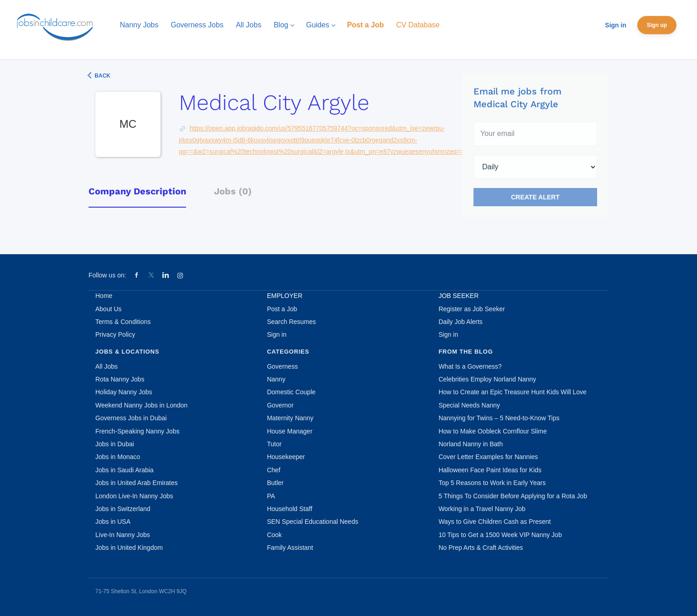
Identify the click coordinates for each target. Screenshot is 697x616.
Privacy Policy (115, 334)
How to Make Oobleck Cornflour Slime (492, 431)
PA (271, 496)
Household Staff (289, 509)
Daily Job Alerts (460, 322)
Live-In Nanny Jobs (123, 535)
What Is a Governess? (470, 366)
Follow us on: (107, 275)
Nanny (276, 379)
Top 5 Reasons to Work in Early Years (492, 483)
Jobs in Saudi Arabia (125, 470)
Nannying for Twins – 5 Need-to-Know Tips (499, 418)
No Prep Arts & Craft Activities (481, 548)
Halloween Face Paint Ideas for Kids (490, 470)
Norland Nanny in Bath (471, 444)
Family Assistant (290, 548)
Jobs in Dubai (115, 444)
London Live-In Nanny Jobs (134, 496)
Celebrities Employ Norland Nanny (487, 379)
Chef (274, 470)
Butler (275, 483)
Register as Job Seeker (472, 309)
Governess (282, 366)
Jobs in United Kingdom (129, 548)
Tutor (274, 444)
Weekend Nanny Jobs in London (141, 405)
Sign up (657, 25)
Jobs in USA (113, 522)
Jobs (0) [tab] (233, 191)
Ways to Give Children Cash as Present (494, 522)
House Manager (290, 431)
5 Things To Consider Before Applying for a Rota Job (513, 496)
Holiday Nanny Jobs (124, 392)
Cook (274, 535)
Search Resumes (291, 322)
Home (104, 296)
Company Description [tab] (137, 191)
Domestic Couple (291, 392)
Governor (280, 405)
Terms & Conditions (123, 322)
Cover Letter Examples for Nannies (488, 457)
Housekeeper (286, 457)
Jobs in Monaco (118, 457)
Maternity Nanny (290, 418)
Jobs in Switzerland (123, 509)
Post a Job (282, 309)
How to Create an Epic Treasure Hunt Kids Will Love (512, 392)
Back (102, 76)
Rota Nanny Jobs (120, 379)
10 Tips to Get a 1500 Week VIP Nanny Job (500, 535)
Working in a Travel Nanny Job (482, 509)
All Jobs (107, 366)
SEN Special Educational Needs (312, 522)
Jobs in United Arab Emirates (137, 483)
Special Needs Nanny (469, 405)
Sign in (616, 25)
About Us (109, 309)
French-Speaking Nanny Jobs (137, 431)
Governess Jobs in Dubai (131, 418)
